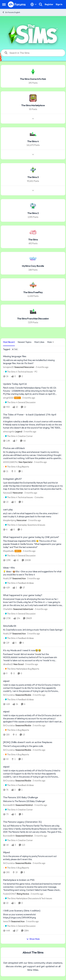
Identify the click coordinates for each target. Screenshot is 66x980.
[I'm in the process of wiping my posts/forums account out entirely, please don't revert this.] (33, 858)
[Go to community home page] (17, 4)
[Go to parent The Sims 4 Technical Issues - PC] (21, 372)
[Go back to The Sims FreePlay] (33, 292)
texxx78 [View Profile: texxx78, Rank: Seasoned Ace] (7, 921)
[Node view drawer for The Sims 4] (33, 155)
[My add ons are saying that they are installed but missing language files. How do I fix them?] (33, 362)
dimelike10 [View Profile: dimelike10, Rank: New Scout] (8, 664)
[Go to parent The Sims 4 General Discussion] (20, 402)
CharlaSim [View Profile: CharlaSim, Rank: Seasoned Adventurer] (8, 609)
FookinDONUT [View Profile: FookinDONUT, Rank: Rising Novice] (10, 894)
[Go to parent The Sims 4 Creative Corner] (18, 436)
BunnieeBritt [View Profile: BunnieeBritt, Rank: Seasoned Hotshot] (9, 805)
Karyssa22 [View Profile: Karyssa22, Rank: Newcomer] (8, 493)
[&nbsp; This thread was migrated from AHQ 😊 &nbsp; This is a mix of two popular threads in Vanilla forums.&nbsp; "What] (33, 544)
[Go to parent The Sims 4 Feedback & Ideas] (19, 583)
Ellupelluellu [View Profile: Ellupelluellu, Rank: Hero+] (9, 551)
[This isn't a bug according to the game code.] (33, 746)
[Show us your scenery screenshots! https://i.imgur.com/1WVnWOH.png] (33, 916)
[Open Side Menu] (4, 4)
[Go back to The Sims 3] (33, 177)
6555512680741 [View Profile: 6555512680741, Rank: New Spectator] (10, 462)
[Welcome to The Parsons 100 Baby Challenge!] (33, 801)
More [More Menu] (51, 342)
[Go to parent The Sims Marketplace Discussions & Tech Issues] (28, 899)
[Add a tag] (15, 349)
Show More (33, 939)
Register (49, 4)
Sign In (59, 4)
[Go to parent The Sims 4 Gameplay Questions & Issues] (24, 525)
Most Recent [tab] (9, 342)
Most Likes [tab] (39, 342)
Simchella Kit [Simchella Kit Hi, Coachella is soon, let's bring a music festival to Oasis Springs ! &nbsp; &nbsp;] (10, 626)
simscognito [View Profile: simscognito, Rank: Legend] (9, 431)
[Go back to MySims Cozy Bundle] (33, 266)
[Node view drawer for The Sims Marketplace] (33, 119)
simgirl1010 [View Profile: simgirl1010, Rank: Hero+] (8, 398)
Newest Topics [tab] (25, 342)
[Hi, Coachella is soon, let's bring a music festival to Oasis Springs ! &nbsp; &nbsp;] (33, 630)
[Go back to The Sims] (33, 240)
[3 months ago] (42, 367)
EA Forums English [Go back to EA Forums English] (11, 12)
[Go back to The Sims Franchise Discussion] (33, 319)
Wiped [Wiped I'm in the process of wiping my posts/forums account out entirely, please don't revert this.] (6, 852)
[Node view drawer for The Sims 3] (33, 191)
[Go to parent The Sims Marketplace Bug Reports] (21, 669)
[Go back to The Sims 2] (33, 213)
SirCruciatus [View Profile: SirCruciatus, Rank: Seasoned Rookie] (9, 695)
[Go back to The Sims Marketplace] (33, 106)
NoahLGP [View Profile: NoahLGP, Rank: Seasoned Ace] (7, 578)
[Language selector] (34, 4)
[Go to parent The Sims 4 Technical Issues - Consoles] (24, 497)
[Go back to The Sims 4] (33, 141)
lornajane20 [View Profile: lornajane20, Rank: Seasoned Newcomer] (8, 367)
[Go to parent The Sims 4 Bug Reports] (16, 467)
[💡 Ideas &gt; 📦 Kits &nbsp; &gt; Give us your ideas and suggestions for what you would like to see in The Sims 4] (33, 573)
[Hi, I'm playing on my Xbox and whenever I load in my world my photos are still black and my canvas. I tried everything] (33, 455)
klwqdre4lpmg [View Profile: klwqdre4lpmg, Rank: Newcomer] (10, 520)
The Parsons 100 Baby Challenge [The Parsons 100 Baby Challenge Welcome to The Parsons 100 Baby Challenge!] (21, 797)
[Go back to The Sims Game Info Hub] (33, 79)
